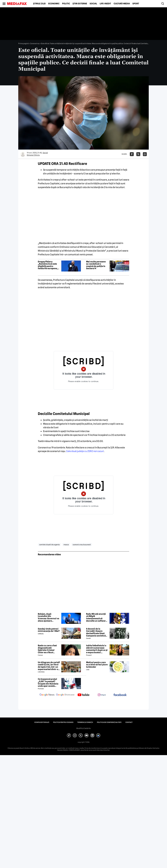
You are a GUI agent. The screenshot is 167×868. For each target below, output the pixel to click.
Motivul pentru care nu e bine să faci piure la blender (97, 665)
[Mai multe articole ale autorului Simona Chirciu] (23, 154)
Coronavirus (35, 43)
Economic (54, 4)
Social (93, 4)
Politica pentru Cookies (63, 722)
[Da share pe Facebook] (132, 154)
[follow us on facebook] (120, 695)
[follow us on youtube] (83, 695)
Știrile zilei (39, 4)
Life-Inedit (105, 4)
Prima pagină (23, 43)
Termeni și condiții (85, 722)
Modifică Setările (83, 728)
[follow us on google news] (47, 695)
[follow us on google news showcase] (65, 695)
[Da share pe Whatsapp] (145, 154)
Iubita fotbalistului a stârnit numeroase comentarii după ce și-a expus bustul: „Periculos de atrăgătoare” (97, 649)
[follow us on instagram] (102, 695)
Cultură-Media (122, 4)
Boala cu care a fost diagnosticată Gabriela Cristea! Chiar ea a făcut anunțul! (47, 649)
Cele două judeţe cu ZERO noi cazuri (85, 451)
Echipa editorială (42, 722)
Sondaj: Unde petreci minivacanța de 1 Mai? (49, 630)
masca (66, 545)
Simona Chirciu (33, 155)
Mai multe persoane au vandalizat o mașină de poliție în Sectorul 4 (96, 265)
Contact (129, 722)
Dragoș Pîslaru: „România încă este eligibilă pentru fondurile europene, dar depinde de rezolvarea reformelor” (48, 265)
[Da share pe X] (138, 154)
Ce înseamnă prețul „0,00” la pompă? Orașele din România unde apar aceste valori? (48, 683)
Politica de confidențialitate (109, 722)
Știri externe (80, 4)
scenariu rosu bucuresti (82, 545)
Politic (66, 4)
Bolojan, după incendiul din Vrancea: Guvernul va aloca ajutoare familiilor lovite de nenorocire (48, 617)
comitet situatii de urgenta (49, 545)
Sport (136, 4)
